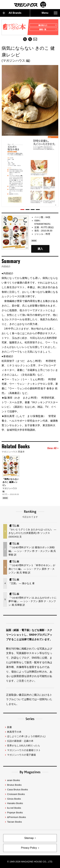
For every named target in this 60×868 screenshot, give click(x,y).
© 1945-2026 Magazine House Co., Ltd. (30, 862)
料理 (48, 234)
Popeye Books (15, 812)
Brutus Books (14, 785)
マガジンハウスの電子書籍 (21, 755)
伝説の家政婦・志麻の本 (20, 741)
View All (53, 448)
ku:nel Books (14, 808)
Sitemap (29, 838)
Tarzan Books (14, 822)
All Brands (12, 13)
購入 (40, 249)
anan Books (13, 780)
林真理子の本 (14, 732)
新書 (9, 727)
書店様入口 (47, 25)
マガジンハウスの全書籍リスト (24, 750)
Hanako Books (15, 803)
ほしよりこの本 (26, 736)
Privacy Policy (29, 848)
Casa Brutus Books (17, 789)
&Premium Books (16, 817)
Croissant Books (16, 794)
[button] (22, 210)
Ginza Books (14, 799)
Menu (50, 13)
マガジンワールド (30, 5)
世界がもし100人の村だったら (23, 745)
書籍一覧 (48, 29)
